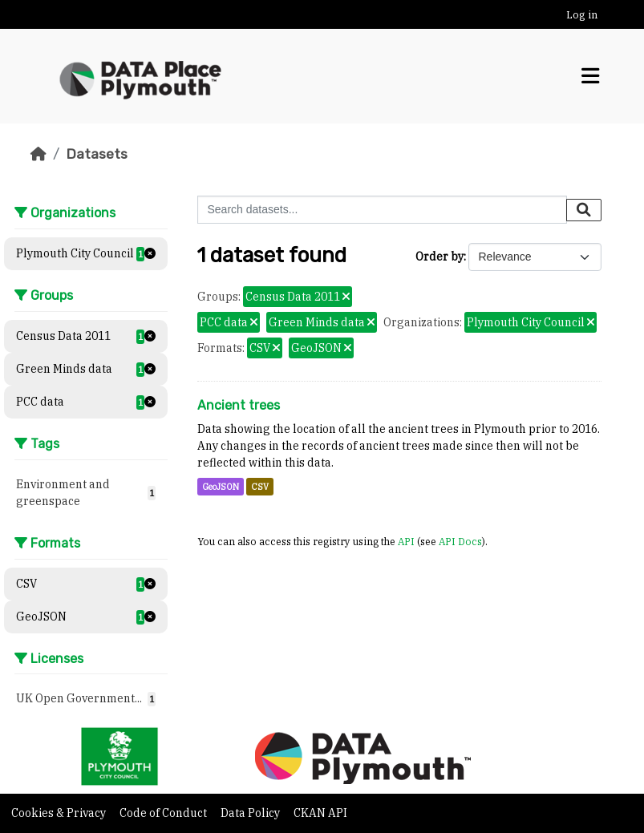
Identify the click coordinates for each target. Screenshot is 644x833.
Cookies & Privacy (60, 813)
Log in (582, 15)
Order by (439, 257)
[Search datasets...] (382, 210)
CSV (260, 487)
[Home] (38, 154)
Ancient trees (239, 405)
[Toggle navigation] (590, 76)
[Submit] (584, 210)
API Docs (460, 541)
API (406, 541)
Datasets (97, 154)
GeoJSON (221, 487)
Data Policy (251, 813)
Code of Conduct (164, 813)
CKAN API (320, 813)
